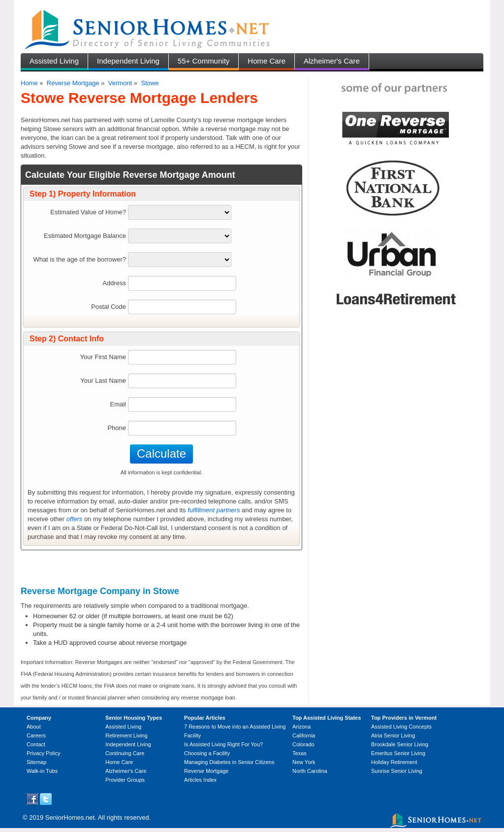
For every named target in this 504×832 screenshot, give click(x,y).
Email (118, 404)
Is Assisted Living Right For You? (223, 744)
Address (114, 283)
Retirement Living (126, 735)
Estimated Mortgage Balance (85, 236)
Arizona (301, 727)
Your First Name (103, 357)
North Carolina (310, 771)
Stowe (150, 83)
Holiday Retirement (394, 762)
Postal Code (109, 307)
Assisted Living (54, 61)
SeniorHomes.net (70, 817)
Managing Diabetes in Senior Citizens (229, 762)
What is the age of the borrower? (79, 259)
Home (29, 83)
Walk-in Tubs (42, 771)
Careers (36, 735)
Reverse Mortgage (73, 83)
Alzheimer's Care (332, 61)
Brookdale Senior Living (400, 744)
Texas (299, 753)
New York (304, 762)
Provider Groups (125, 780)
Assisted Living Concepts (401, 727)
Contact (36, 744)
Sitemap (36, 762)
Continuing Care (125, 753)
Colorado (303, 744)
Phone (117, 428)
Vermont (120, 83)
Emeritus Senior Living (398, 753)
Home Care (267, 61)
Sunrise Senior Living (397, 771)
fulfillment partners (214, 510)
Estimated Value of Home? (88, 212)
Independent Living (128, 61)
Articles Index (200, 780)
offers (75, 519)
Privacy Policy (43, 753)
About (34, 727)
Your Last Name (103, 381)
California (304, 735)
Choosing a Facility (207, 753)
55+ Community (204, 61)
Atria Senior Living (393, 735)
